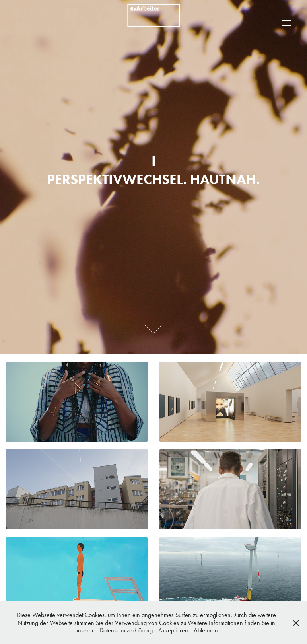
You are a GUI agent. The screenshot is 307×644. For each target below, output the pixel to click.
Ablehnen (206, 630)
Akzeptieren (173, 630)
